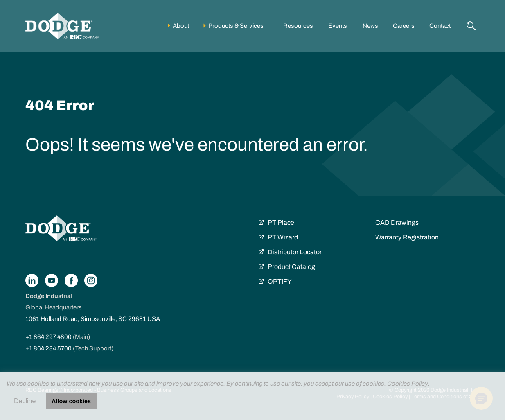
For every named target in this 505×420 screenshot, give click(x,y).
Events (338, 26)
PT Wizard (283, 237)
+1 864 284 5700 (48, 348)
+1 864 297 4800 (48, 337)
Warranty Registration (407, 237)
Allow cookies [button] (71, 401)
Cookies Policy (408, 384)
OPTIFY (280, 281)
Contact (440, 26)
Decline (25, 401)
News (370, 26)
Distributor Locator (295, 252)
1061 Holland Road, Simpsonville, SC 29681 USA (93, 319)
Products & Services (236, 26)
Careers (404, 26)
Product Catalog (291, 267)
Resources (298, 26)
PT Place (281, 222)
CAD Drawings (397, 222)
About (181, 26)
